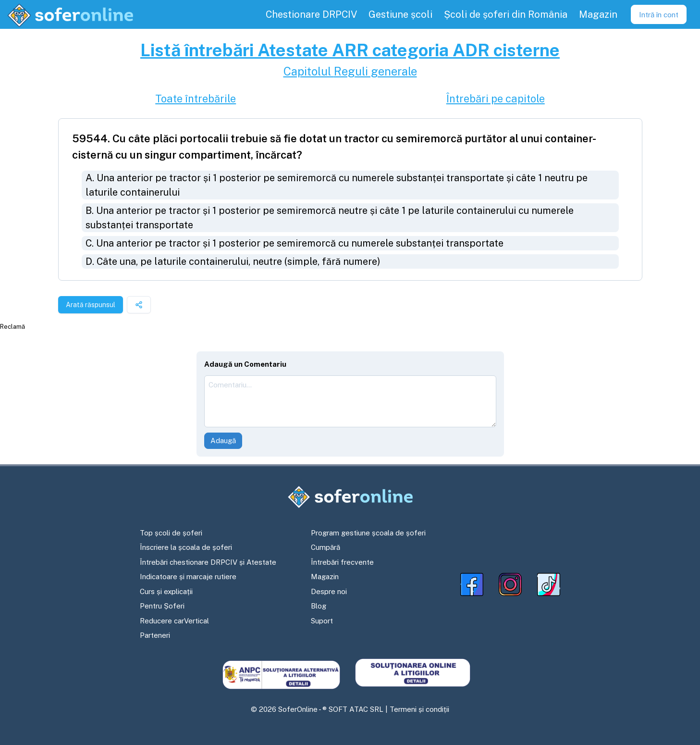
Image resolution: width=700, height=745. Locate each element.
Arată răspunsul (91, 305)
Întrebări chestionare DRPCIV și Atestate (208, 562)
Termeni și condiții (419, 709)
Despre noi (329, 591)
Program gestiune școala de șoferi (368, 533)
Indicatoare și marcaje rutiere (188, 577)
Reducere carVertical (174, 621)
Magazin (325, 577)
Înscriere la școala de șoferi (186, 547)
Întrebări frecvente (342, 562)
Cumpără (325, 547)
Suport (322, 621)
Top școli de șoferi (171, 533)
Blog (319, 606)
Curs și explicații (166, 591)
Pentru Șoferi (162, 606)
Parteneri (155, 635)
